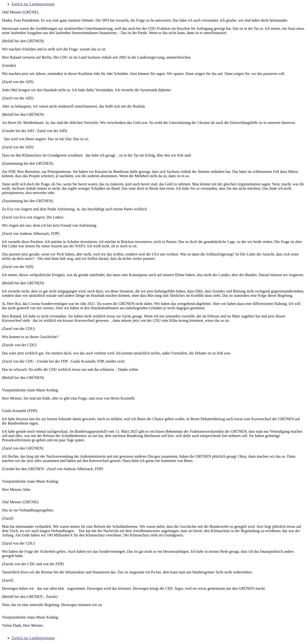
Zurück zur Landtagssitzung (33, 4)
